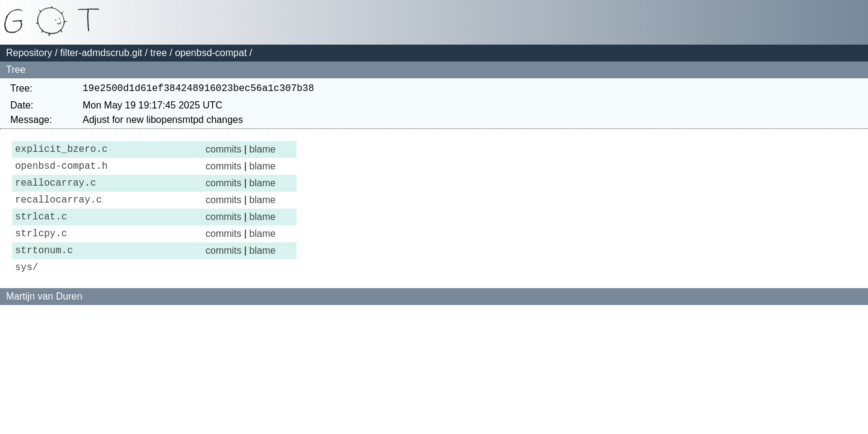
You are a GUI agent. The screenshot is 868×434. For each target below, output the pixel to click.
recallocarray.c (58, 211)
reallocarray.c (55, 192)
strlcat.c (41, 230)
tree (159, 53)
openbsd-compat (211, 53)
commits (224, 153)
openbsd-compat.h (61, 172)
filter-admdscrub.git (101, 53)
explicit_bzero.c (61, 153)
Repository (29, 53)
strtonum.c (44, 269)
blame (263, 153)
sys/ (27, 288)
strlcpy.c (41, 250)
